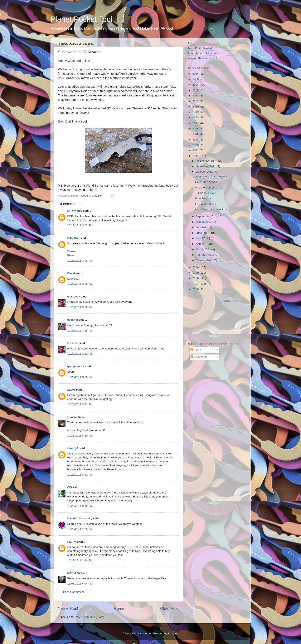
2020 (196, 107)
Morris (72, 573)
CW (70, 487)
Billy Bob (74, 238)
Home (119, 608)
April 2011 (203, 244)
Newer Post (68, 608)
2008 (196, 278)
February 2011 (205, 255)
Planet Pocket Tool (82, 19)
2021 (196, 101)
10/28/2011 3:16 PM (80, 307)
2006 (196, 289)
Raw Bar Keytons (206, 182)
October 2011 (205, 172)
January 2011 (205, 260)
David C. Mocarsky (80, 518)
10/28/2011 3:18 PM (80, 331)
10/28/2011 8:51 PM (80, 475)
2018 (196, 117)
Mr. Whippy (75, 211)
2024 (196, 85)
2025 (196, 79)
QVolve (72, 417)
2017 (196, 123)
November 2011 (206, 166)
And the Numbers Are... (210, 188)
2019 (196, 112)
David (71, 273)
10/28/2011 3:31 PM (80, 404)
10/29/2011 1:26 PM (80, 529)
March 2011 (204, 249)
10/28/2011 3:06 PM (80, 284)
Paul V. (72, 542)
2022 (196, 96)
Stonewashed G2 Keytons (211, 176)
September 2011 (207, 216)
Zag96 (71, 390)
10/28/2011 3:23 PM (80, 354)
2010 (196, 267)
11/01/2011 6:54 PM (80, 584)
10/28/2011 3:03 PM (80, 225)
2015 (196, 134)
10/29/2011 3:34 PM (80, 560)
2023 (196, 90)
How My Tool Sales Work (204, 53)
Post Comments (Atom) (89, 617)
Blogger (173, 633)
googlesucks (76, 366)
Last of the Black (205, 204)
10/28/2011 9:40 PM (80, 506)
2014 (196, 140)
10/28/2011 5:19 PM (80, 436)
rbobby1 (73, 448)
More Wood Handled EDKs (212, 209)
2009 (196, 273)
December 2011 (206, 161)
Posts (196, 350)
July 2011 (202, 227)
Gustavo (73, 297)
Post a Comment (74, 592)
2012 (196, 150)
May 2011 (202, 238)
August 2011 (204, 222)
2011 (196, 156)
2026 (196, 74)
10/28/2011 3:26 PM (80, 377)
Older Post (169, 608)
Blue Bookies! (204, 198)
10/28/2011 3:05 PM (80, 261)
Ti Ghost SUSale (205, 193)
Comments (199, 357)
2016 (196, 128)
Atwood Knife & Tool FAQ (204, 58)
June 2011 (203, 233)
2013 (196, 145)
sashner (73, 320)
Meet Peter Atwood (200, 48)
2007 (196, 284)
